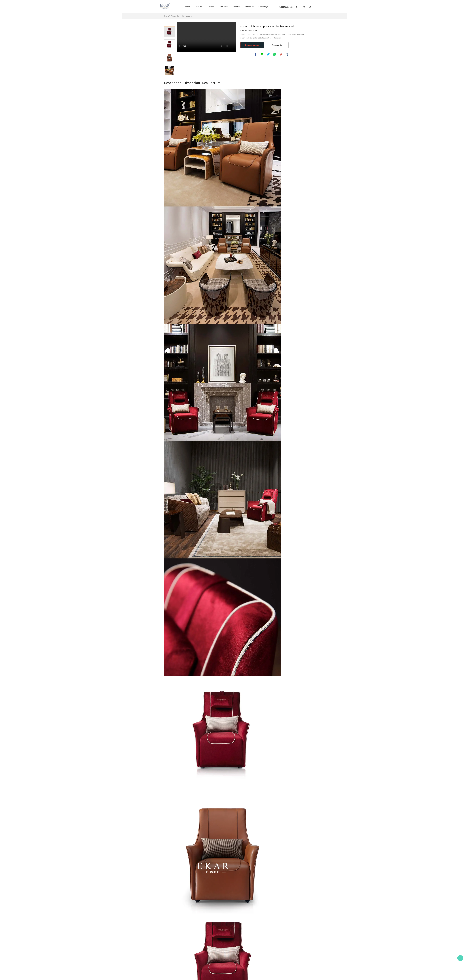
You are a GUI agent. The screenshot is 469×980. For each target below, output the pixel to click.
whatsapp (275, 54)
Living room (187, 16)
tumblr (287, 54)
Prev (169, 23)
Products (198, 7)
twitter (268, 54)
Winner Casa (176, 16)
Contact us (249, 7)
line (262, 54)
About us (237, 7)
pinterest (281, 54)
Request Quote (252, 45)
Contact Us (277, 45)
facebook (256, 54)
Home (187, 7)
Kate (460, 958)
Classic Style (263, 7)
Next (169, 79)
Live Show (211, 7)
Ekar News (224, 7)
